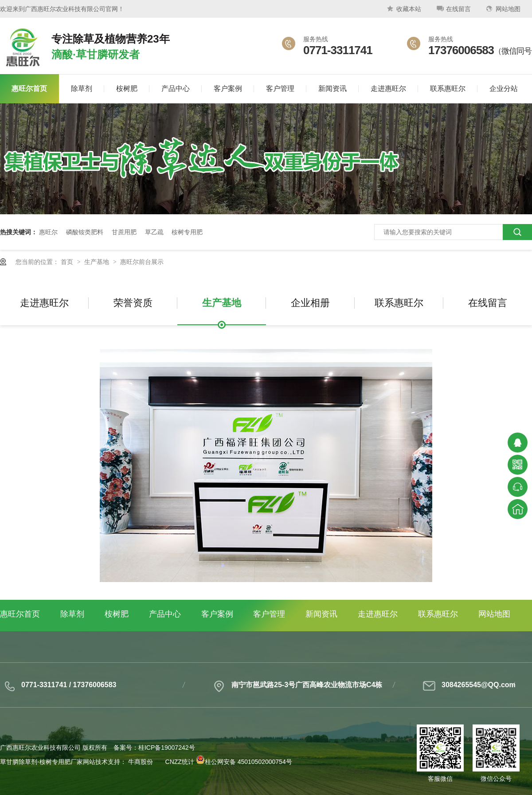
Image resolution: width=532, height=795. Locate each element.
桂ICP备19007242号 (167, 748)
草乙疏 (154, 232)
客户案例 (217, 614)
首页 (68, 262)
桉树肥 (117, 614)
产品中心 (165, 614)
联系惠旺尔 (399, 303)
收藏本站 (403, 10)
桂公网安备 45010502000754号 (244, 762)
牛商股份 (141, 762)
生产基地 (98, 262)
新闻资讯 (321, 614)
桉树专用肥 (187, 232)
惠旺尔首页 (20, 614)
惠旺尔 (48, 232)
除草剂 (72, 614)
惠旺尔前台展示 (142, 262)
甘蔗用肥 (124, 232)
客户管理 (269, 614)
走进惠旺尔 (44, 303)
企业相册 (310, 303)
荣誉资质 (133, 303)
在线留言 (453, 10)
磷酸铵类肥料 (85, 232)
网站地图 (502, 10)
